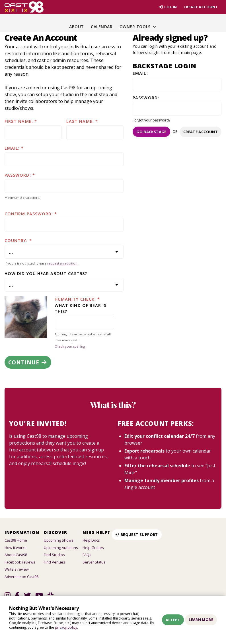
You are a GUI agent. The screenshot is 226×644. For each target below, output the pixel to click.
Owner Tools (138, 27)
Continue (28, 362)
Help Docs (91, 540)
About (77, 27)
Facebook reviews (20, 562)
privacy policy (66, 627)
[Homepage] (24, 7)
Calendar (102, 27)
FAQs (87, 555)
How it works (16, 548)
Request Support (137, 534)
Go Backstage (151, 132)
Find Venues (55, 562)
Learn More (201, 620)
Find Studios (54, 555)
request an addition (62, 263)
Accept (173, 620)
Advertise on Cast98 (21, 577)
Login (168, 7)
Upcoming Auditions (61, 548)
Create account (201, 7)
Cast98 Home (16, 540)
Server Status (94, 562)
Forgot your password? (151, 120)
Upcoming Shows (59, 540)
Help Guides (93, 548)
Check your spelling (70, 346)
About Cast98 (16, 555)
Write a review (17, 569)
